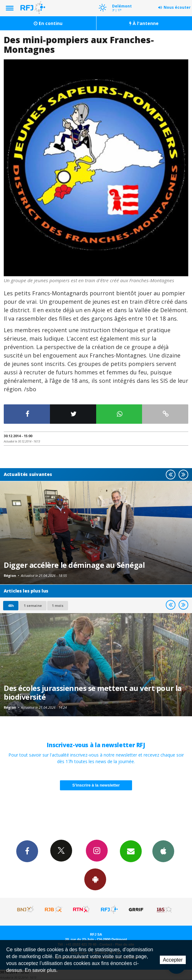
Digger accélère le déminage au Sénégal (74, 565)
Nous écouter (177, 7)
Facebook (27, 851)
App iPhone (163, 851)
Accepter (173, 960)
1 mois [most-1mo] (58, 605)
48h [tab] (11, 605)
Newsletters (131, 851)
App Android (95, 879)
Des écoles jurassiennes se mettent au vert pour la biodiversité (93, 692)
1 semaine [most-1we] (33, 605)
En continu (48, 23)
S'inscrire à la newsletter (96, 785)
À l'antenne (144, 23)
